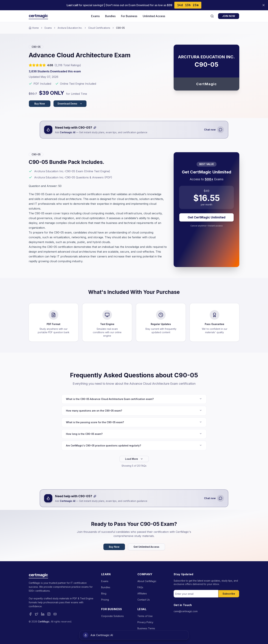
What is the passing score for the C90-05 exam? (134, 422)
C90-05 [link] (120, 28)
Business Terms (146, 628)
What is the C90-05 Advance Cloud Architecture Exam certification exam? (134, 399)
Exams (95, 16)
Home (34, 28)
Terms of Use (145, 616)
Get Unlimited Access (146, 547)
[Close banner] (264, 5)
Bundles (110, 16)
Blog (104, 593)
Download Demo (70, 104)
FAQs (140, 587)
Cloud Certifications (99, 28)
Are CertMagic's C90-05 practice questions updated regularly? (134, 445)
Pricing (105, 600)
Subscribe (229, 594)
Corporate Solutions (112, 616)
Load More (134, 459)
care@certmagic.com (186, 611)
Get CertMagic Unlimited (207, 217)
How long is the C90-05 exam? (134, 434)
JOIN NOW (229, 16)
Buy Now (40, 104)
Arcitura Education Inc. (70, 28)
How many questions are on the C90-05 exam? (134, 411)
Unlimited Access (154, 16)
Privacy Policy (145, 622)
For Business (129, 16)
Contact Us (144, 600)
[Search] (212, 16)
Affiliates (142, 593)
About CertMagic (147, 581)
